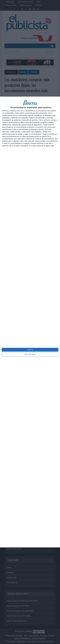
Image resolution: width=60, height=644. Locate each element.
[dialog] (30, 322)
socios (23, 111)
